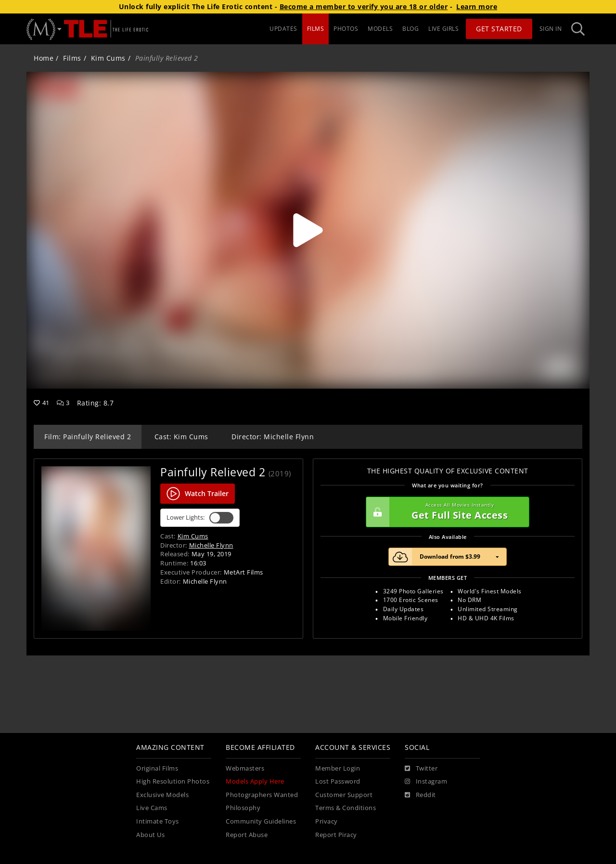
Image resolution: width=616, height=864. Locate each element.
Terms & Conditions (346, 808)
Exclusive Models (162, 795)
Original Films (157, 768)
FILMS (316, 29)
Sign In (551, 29)
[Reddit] (420, 795)
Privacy (327, 821)
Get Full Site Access (445, 512)
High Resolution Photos (173, 781)
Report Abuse (247, 835)
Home (44, 58)
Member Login (338, 768)
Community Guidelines (261, 821)
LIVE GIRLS (443, 29)
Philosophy (243, 808)
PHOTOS (346, 29)
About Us (150, 835)
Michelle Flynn (211, 545)
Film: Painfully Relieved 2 (88, 437)
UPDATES (283, 29)
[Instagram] (426, 782)
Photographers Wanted (262, 795)
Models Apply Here (255, 781)
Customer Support (344, 795)
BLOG (411, 29)
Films (72, 58)
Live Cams (152, 808)
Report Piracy (336, 835)
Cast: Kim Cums (181, 437)
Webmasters (245, 768)
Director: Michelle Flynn (273, 437)
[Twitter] (421, 769)
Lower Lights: (200, 518)
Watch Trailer (198, 494)
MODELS (380, 29)
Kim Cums (108, 58)
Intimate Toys (158, 821)
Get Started (499, 29)
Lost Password (338, 781)
